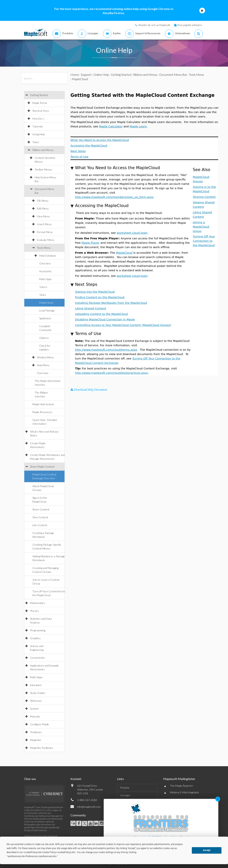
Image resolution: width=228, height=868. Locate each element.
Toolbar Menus (43, 169)
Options (44, 338)
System (34, 709)
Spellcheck (45, 318)
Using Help (38, 134)
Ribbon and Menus (43, 150)
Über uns (30, 779)
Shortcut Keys (41, 111)
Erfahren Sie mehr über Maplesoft (41, 836)
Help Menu (43, 365)
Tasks (36, 142)
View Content (40, 517)
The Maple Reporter (182, 786)
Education (36, 685)
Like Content (40, 525)
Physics (34, 611)
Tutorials (38, 126)
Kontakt (76, 779)
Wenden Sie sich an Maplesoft (154, 25)
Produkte (125, 788)
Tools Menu (44, 248)
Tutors (43, 287)
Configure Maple (40, 724)
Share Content (41, 509)
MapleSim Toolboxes (42, 748)
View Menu (43, 216)
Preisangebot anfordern (190, 25)
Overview (45, 263)
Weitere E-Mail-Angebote (185, 792)
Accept (207, 850)
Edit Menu (43, 208)
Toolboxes (36, 732)
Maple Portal (40, 103)
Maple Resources (42, 412)
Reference (36, 701)
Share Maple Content (42, 467)
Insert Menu (44, 224)
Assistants (45, 271)
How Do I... (39, 119)
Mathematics (38, 603)
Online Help (101, 75)
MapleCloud (46, 303)
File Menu (43, 201)
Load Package (47, 310)
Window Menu (45, 357)
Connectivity (37, 658)
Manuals (35, 716)
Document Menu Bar (173, 75)
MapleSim (36, 740)
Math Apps (45, 279)
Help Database (48, 256)
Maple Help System (43, 404)
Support (86, 75)
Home (75, 75)
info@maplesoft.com (89, 807)
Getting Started (39, 95)
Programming (38, 630)
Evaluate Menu (46, 240)
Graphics (35, 638)
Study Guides (38, 693)
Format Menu (45, 232)
